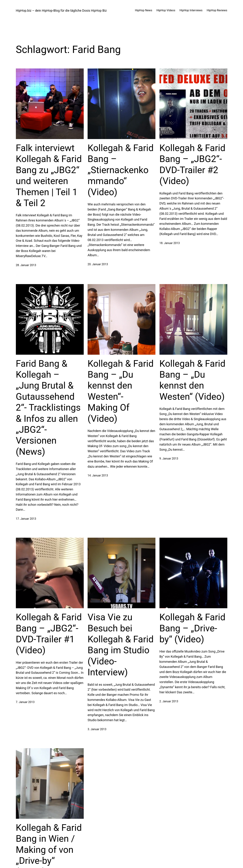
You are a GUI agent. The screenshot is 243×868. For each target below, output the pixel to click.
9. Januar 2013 (169, 459)
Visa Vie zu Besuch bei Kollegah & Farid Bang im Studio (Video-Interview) (121, 645)
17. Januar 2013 (26, 519)
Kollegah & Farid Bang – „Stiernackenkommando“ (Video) (121, 170)
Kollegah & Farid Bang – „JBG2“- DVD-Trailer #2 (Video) (193, 164)
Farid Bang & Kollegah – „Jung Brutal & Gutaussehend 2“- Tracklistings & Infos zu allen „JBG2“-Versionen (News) (48, 408)
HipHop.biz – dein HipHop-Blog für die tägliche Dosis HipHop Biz (61, 10)
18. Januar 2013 (170, 243)
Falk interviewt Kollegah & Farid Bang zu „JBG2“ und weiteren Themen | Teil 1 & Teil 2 (49, 175)
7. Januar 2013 (25, 702)
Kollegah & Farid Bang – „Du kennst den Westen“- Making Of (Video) (121, 391)
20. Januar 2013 (98, 264)
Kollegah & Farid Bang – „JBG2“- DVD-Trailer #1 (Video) (49, 634)
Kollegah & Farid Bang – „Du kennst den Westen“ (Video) (193, 380)
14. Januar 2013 (98, 475)
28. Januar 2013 (26, 265)
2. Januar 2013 (169, 701)
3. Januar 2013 (97, 729)
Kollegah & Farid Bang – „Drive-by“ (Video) (193, 628)
